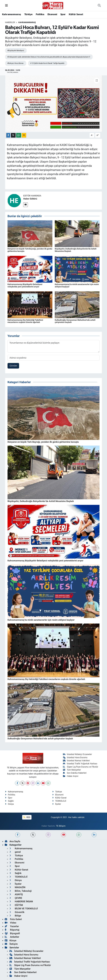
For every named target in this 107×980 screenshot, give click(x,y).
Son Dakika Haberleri (75, 773)
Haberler (10, 22)
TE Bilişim (61, 826)
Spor (63, 14)
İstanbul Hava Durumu (75, 757)
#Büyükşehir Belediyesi (16, 50)
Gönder (13, 366)
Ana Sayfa (12, 841)
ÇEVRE (16, 898)
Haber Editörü (30, 199)
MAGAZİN (17, 887)
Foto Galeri (13, 919)
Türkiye (28, 14)
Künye (11, 940)
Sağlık (9, 801)
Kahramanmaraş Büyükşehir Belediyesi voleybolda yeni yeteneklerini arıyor (25, 285)
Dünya (9, 804)
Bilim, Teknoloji (21, 891)
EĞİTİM (16, 905)
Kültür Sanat (76, 14)
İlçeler (57, 804)
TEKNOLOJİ (59, 801)
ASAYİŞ (16, 894)
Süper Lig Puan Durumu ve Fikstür (81, 767)
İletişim (11, 944)
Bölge (15, 916)
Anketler (12, 937)
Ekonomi (52, 14)
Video (11, 923)
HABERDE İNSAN (21, 901)
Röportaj (12, 930)
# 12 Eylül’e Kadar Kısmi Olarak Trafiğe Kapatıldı (47, 63)
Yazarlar (12, 926)
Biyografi (12, 933)
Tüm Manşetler (72, 770)
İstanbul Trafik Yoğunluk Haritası (80, 764)
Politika (40, 14)
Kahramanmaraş (11, 14)
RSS (27, 817)
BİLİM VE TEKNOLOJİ (24, 909)
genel (15, 852)
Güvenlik (17, 912)
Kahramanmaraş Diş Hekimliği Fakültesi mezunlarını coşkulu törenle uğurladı (25, 321)
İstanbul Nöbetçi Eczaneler (77, 754)
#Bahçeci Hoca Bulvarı (15, 63)
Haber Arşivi (71, 776)
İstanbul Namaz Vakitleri (76, 761)
